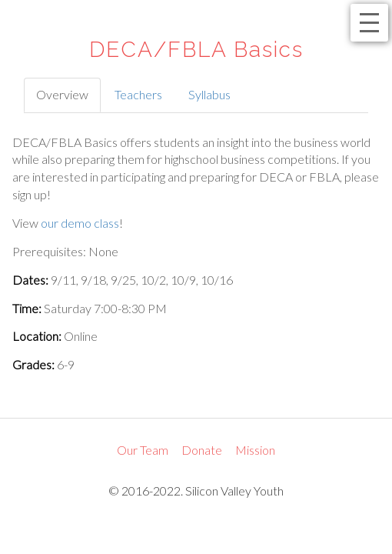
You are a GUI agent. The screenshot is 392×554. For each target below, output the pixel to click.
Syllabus (209, 94)
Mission (255, 450)
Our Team (143, 450)
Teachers (138, 94)
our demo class (80, 223)
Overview (62, 94)
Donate (202, 450)
